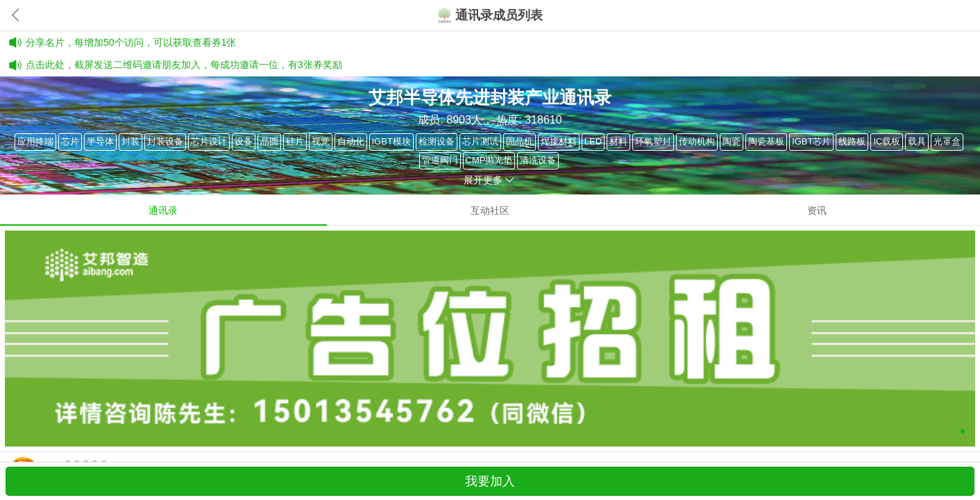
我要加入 (490, 481)
